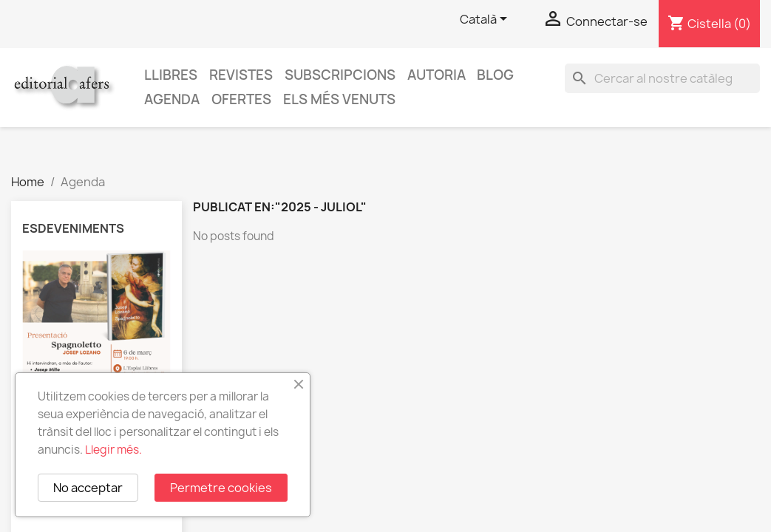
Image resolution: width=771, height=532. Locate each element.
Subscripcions (340, 75)
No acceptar (88, 488)
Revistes (241, 75)
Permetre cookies (221, 488)
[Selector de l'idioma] (486, 20)
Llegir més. (113, 450)
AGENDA (172, 99)
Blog (495, 75)
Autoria (437, 75)
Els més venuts (339, 99)
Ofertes (241, 99)
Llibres (171, 75)
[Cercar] (662, 78)
